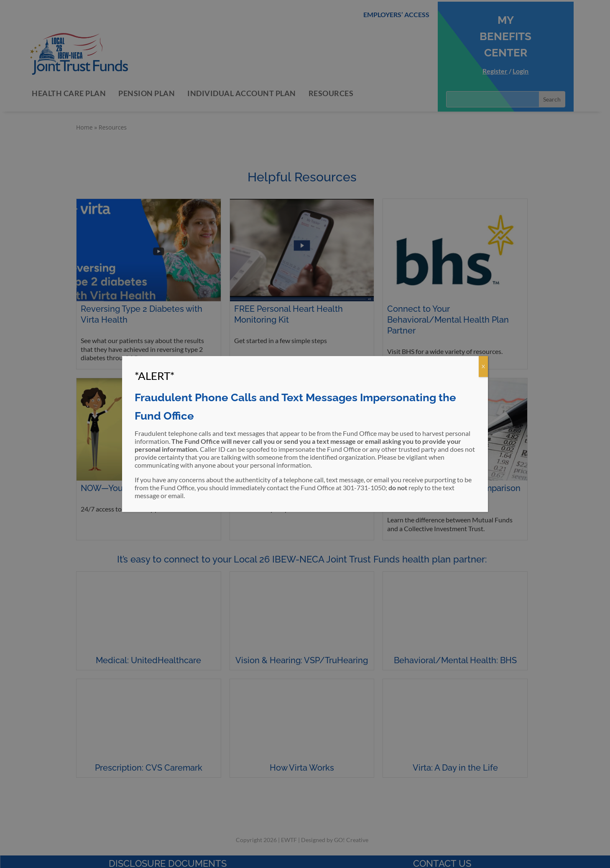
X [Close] (483, 366)
